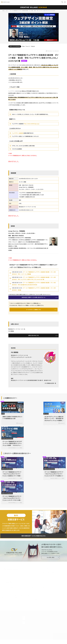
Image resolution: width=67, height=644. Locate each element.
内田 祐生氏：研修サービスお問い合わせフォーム (33, 298)
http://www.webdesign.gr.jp (32, 124)
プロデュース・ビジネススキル (15, 46)
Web (23, 46)
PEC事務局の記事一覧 (50, 384)
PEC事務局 (15, 354)
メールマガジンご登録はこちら (34, 310)
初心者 (33, 46)
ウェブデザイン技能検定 (14, 91)
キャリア (28, 46)
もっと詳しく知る (50, 559)
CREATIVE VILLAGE (34, 7)
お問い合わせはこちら (34, 337)
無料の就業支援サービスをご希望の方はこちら (33, 537)
